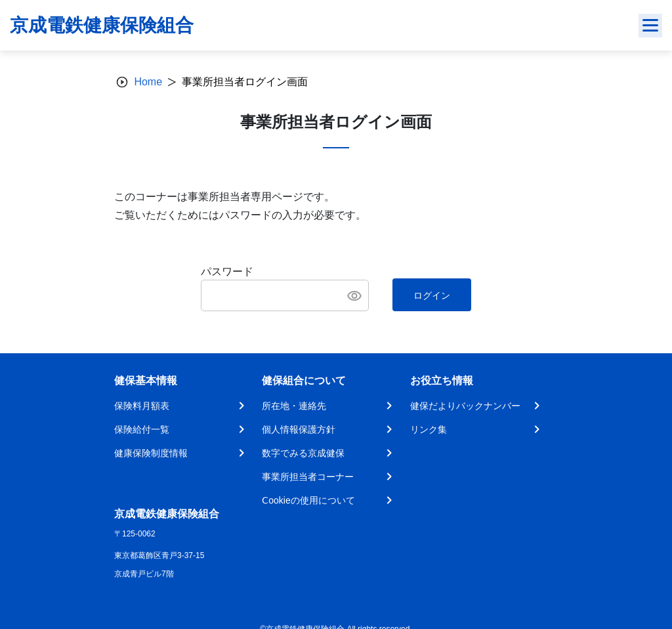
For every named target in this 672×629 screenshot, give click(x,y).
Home (148, 82)
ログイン (432, 295)
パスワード (227, 271)
